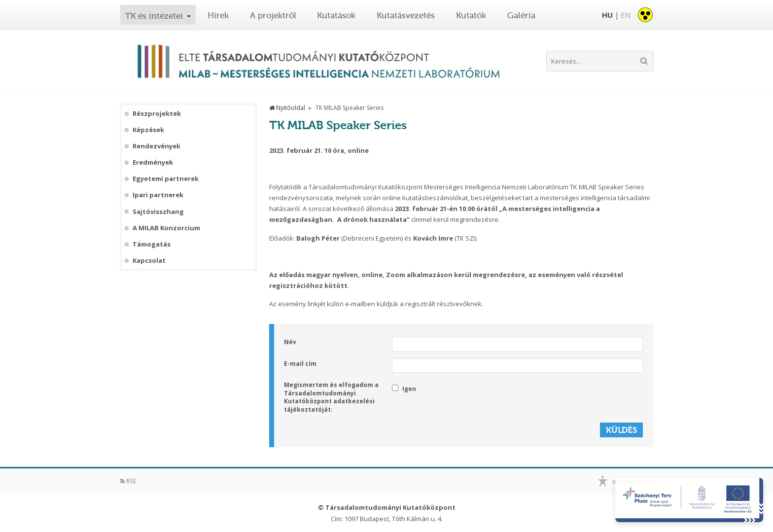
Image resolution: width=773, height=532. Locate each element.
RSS (128, 481)
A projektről (273, 15)
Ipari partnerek (158, 195)
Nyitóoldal (287, 108)
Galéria (521, 15)
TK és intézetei (154, 16)
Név (290, 342)
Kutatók (471, 15)
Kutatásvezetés (406, 15)
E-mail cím (300, 364)
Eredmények (153, 162)
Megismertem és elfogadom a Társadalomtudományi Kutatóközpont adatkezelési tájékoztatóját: (331, 397)
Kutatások (336, 15)
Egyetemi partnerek (166, 179)
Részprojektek (157, 114)
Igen (404, 389)
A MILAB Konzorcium (166, 228)
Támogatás (152, 244)
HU (607, 15)
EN (626, 15)
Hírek (218, 15)
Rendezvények (157, 146)
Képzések (148, 130)
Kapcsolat (149, 261)
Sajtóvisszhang (158, 212)
